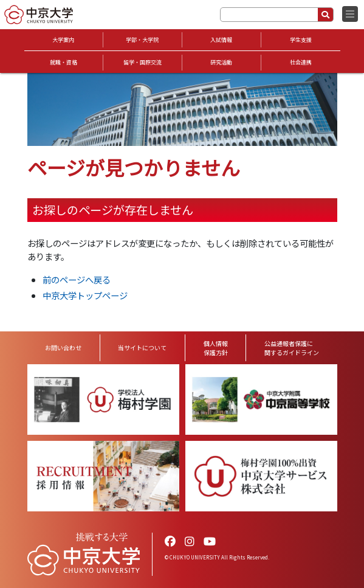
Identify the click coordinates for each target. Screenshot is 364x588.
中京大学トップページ (85, 295)
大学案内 (63, 40)
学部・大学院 (142, 40)
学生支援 (301, 40)
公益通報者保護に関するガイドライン (292, 348)
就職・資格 (64, 62)
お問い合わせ (63, 348)
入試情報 (221, 40)
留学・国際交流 (143, 62)
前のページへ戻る (77, 279)
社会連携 (301, 62)
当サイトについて (142, 348)
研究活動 (221, 62)
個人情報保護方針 (216, 348)
